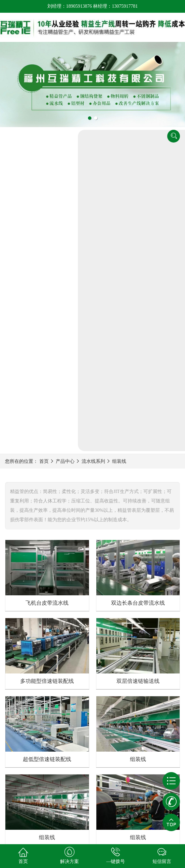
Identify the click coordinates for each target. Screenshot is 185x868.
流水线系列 (93, 153)
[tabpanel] (92, 84)
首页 (44, 153)
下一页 (118, 629)
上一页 (67, 629)
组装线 (119, 153)
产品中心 (65, 153)
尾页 (141, 629)
